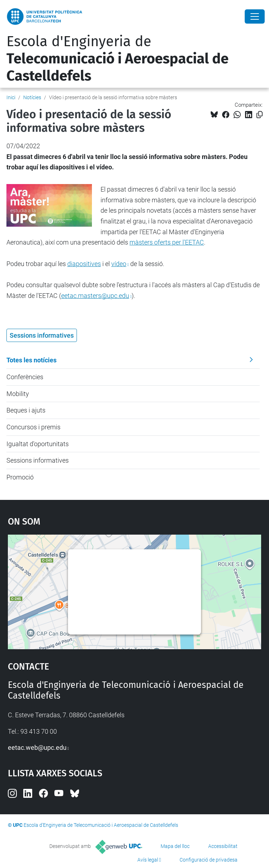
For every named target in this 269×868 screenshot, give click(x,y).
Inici (11, 97)
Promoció (20, 477)
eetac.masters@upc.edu (95, 296)
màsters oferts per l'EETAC (167, 242)
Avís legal (148, 860)
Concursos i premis (33, 427)
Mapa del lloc (175, 846)
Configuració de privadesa (209, 860)
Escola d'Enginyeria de (118, 59)
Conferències (25, 377)
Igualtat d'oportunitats (38, 444)
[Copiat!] (260, 115)
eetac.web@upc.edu (37, 748)
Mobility (18, 394)
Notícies (32, 97)
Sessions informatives (38, 460)
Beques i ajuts (26, 410)
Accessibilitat (223, 846)
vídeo (119, 264)
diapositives (84, 264)
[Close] (255, 16)
